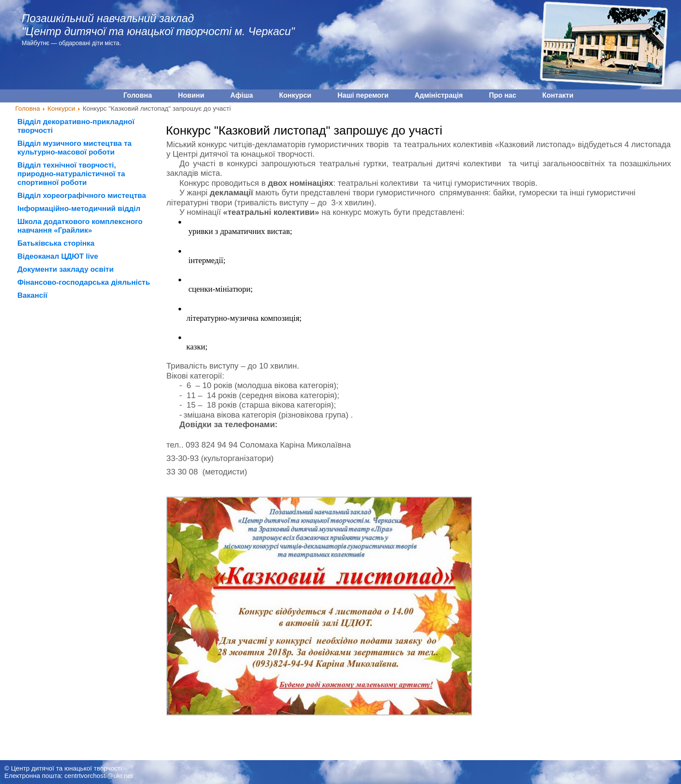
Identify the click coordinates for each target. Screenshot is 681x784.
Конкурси (61, 108)
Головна (28, 108)
